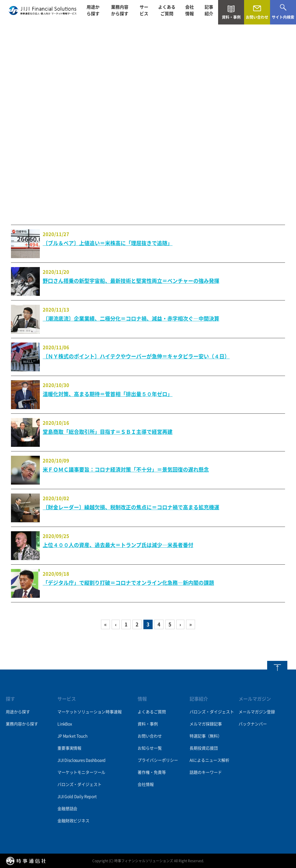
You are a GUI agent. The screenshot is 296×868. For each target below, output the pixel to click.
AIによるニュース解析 (209, 760)
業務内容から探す (120, 12)
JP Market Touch (72, 736)
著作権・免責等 (152, 772)
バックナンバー (253, 724)
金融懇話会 (67, 809)
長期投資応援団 (204, 748)
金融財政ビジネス (73, 821)
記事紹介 (209, 12)
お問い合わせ (150, 736)
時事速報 (114, 712)
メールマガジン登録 (257, 712)
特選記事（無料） (206, 736)
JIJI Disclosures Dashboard (82, 760)
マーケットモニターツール (81, 772)
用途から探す (93, 12)
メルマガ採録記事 (206, 724)
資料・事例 (148, 724)
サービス (144, 12)
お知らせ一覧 (150, 748)
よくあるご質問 (167, 12)
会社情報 (190, 12)
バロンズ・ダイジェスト (79, 784)
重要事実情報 (69, 748)
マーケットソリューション (81, 712)
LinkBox (65, 724)
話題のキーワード (206, 772)
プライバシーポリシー (158, 760)
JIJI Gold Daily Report (77, 797)
